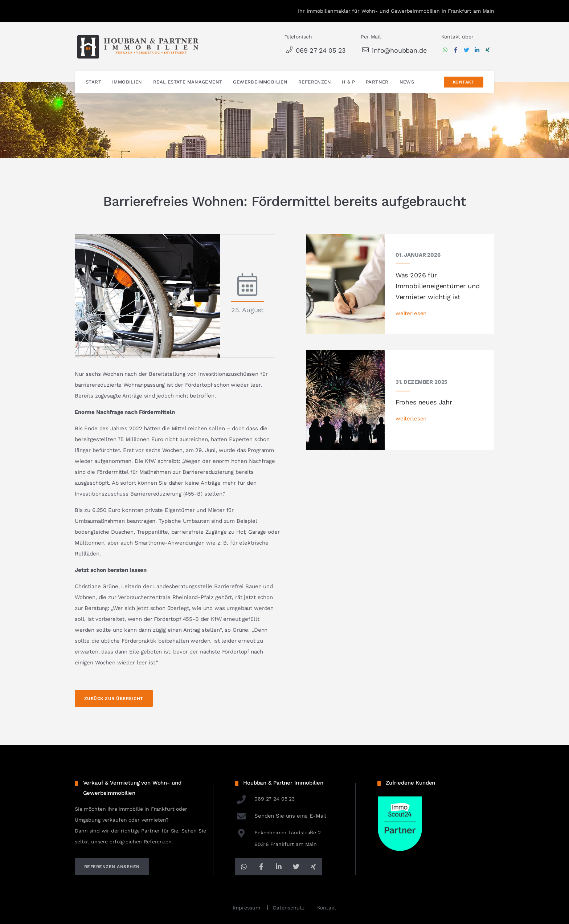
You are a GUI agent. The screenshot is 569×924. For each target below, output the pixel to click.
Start (93, 82)
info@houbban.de (394, 50)
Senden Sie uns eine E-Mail (281, 816)
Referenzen (315, 82)
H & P (348, 82)
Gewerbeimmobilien (260, 82)
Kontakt (464, 82)
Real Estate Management (188, 82)
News (407, 82)
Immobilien (127, 82)
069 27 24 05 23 (315, 50)
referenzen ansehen (112, 867)
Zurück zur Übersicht (114, 699)
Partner (377, 82)
